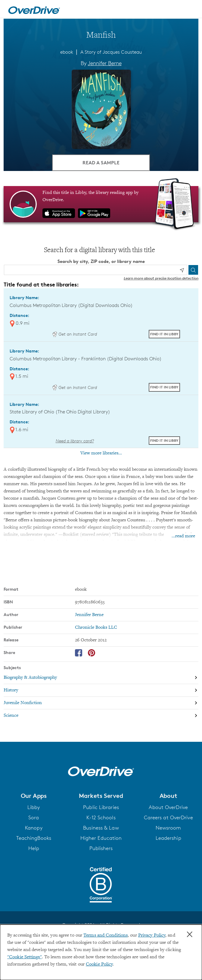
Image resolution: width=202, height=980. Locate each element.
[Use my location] (182, 270)
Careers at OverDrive (168, 817)
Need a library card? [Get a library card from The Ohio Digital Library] (75, 441)
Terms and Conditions (106, 935)
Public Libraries (101, 807)
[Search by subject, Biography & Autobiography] (101, 678)
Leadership (168, 838)
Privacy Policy (152, 935)
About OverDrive (168, 807)
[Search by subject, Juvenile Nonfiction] (101, 703)
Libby (34, 807)
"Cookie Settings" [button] (25, 957)
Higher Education (101, 838)
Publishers (101, 848)
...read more (183, 536)
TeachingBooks (34, 838)
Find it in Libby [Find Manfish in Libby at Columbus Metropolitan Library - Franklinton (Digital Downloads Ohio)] (164, 387)
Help (34, 848)
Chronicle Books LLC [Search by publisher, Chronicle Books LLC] (96, 628)
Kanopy (34, 828)
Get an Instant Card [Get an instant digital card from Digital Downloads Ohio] (75, 334)
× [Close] (190, 934)
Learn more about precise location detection (161, 278)
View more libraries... (101, 453)
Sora (34, 817)
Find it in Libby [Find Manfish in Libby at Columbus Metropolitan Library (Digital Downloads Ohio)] (164, 334)
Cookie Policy (99, 964)
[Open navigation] (191, 10)
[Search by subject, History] (101, 690)
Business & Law (101, 828)
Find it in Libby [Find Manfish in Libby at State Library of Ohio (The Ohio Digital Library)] (164, 440)
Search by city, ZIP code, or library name (101, 261)
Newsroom (168, 828)
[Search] (193, 270)
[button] (34, 796)
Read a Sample (101, 163)
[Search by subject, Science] (101, 716)
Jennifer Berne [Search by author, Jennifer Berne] (105, 63)
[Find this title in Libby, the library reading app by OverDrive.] (101, 204)
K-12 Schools (101, 817)
